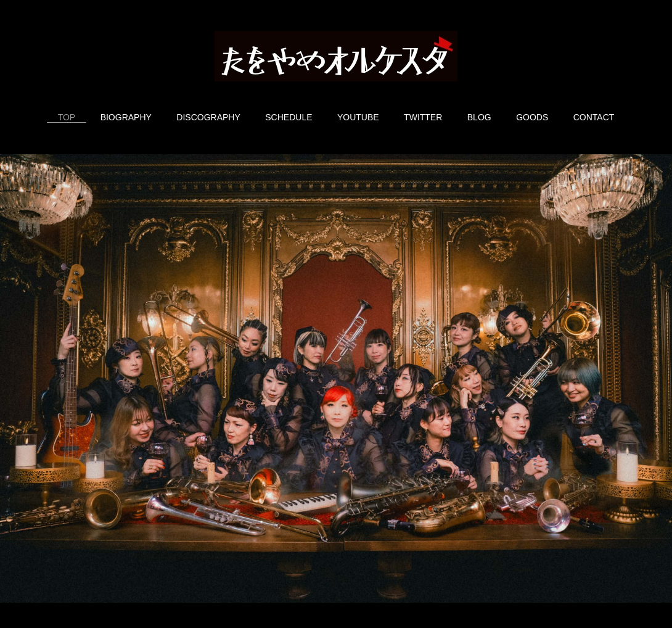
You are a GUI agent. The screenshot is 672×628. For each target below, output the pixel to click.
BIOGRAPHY (126, 117)
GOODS (532, 117)
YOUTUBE (358, 117)
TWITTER (423, 117)
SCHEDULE (289, 117)
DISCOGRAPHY (208, 117)
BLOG (479, 117)
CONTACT (594, 117)
